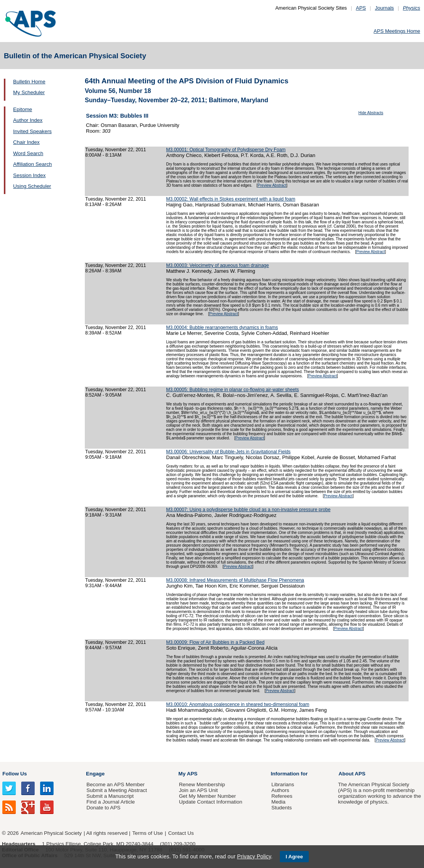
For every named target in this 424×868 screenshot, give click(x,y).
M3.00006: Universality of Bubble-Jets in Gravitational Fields (228, 452)
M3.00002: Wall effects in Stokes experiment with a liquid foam (231, 199)
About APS (352, 774)
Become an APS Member (115, 784)
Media (278, 802)
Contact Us (181, 833)
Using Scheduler (32, 186)
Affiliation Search (33, 164)
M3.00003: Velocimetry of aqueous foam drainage (218, 265)
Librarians (283, 784)
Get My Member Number (207, 796)
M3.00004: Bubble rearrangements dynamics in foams (222, 328)
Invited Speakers (32, 131)
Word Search (28, 153)
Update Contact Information (210, 802)
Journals (384, 8)
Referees (282, 796)
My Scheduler (29, 92)
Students (282, 808)
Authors (280, 790)
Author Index (28, 120)
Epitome (23, 109)
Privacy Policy (254, 856)
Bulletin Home (29, 82)
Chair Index (26, 142)
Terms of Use (147, 833)
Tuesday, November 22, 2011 (116, 150)
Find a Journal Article (110, 802)
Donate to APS (103, 808)
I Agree (294, 857)
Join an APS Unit (198, 790)
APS (361, 8)
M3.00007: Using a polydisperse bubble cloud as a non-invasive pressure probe (248, 510)
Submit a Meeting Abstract (117, 790)
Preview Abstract (272, 185)
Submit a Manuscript (110, 796)
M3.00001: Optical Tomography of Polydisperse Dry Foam (226, 150)
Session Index (29, 175)
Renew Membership (202, 784)
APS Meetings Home (397, 31)
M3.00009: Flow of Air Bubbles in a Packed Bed (215, 642)
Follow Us (14, 774)
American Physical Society (51, 833)
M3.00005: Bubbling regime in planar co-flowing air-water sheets (232, 390)
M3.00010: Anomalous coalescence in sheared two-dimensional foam (238, 704)
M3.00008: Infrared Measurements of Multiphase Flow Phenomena (235, 580)
